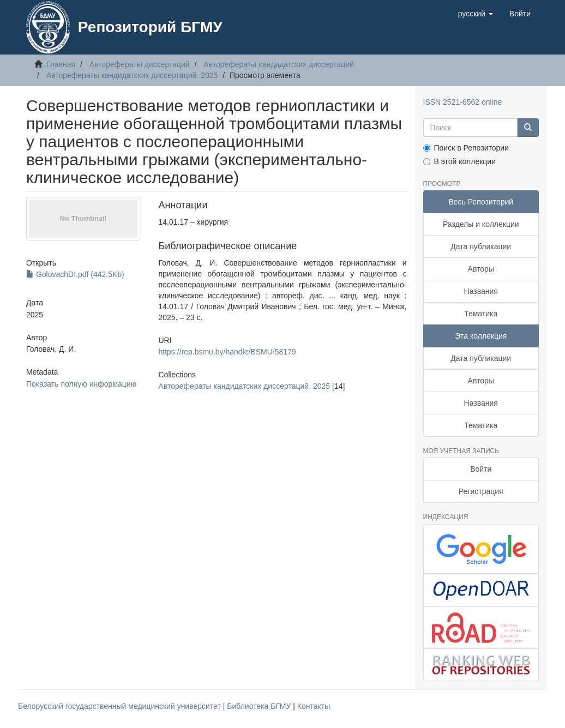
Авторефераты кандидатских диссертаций (279, 64)
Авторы (481, 269)
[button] (476, 14)
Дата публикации (481, 246)
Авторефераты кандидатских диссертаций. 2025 (132, 75)
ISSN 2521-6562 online (463, 102)
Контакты (314, 706)
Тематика (481, 314)
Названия (481, 291)
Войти (481, 469)
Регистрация (481, 491)
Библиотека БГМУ (260, 706)
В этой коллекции (459, 161)
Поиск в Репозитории (466, 148)
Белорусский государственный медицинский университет (121, 706)
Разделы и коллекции (481, 224)
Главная (61, 64)
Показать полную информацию (81, 384)
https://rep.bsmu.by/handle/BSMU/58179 (227, 352)
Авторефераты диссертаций (140, 64)
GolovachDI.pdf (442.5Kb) (75, 274)
